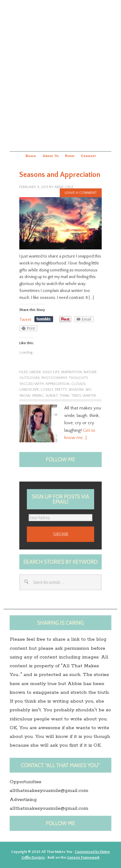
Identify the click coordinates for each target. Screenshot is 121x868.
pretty (61, 390)
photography (54, 378)
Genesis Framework (83, 858)
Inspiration (72, 372)
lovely (47, 390)
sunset (52, 396)
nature (90, 372)
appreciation (57, 384)
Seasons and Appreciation (60, 175)
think (64, 396)
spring (38, 396)
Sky (88, 390)
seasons (76, 390)
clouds (78, 384)
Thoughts (78, 378)
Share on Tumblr (44, 319)
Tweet (25, 320)
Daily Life (51, 372)
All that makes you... (61, 75)
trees (76, 396)
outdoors (29, 378)
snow (25, 396)
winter (89, 396)
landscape (29, 390)
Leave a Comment (81, 193)
